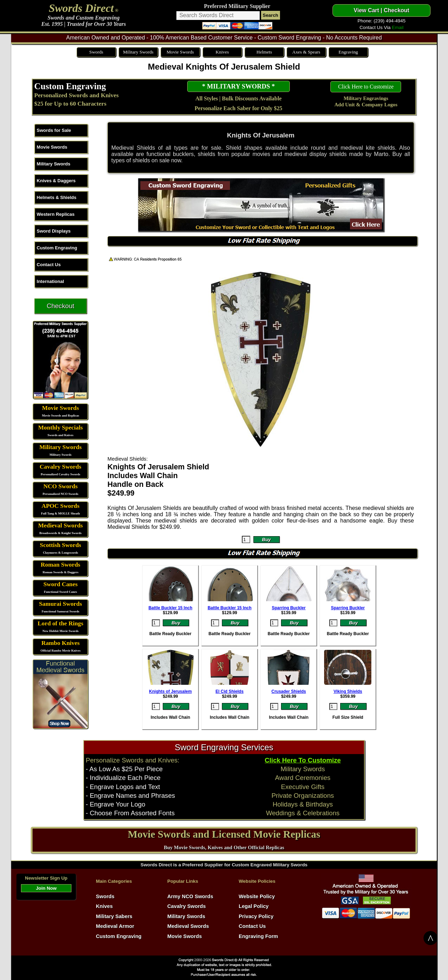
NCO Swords (61, 486)
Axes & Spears (306, 52)
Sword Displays (54, 231)
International (50, 281)
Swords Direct (81, 8)
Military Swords (138, 52)
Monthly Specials (61, 428)
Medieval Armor (115, 926)
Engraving (348, 52)
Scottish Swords (61, 545)
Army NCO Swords (190, 896)
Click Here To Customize (303, 760)
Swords (96, 52)
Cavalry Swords (60, 467)
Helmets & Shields (57, 197)
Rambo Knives (60, 643)
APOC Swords (61, 506)
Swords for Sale (54, 130)
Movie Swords (180, 52)
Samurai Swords (60, 604)
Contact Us (49, 265)
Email (398, 27)
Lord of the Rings (61, 623)
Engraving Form (258, 936)
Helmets (264, 52)
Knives (222, 52)
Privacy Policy (256, 916)
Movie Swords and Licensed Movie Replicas (224, 834)
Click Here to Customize (366, 87)
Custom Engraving (70, 86)
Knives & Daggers (56, 181)
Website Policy (257, 896)
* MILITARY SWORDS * (238, 86)
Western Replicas (56, 214)
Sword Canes (61, 584)
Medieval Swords (61, 525)
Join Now (46, 888)
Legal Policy (254, 906)
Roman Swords (60, 565)
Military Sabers (114, 916)
